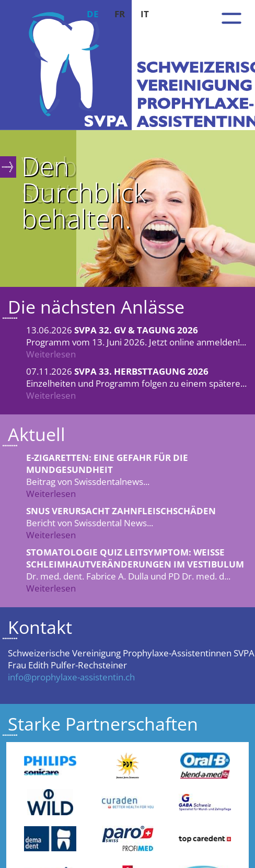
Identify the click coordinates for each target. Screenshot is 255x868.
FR (120, 14)
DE (93, 14)
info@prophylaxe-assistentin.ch (71, 677)
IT (145, 14)
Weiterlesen (51, 354)
